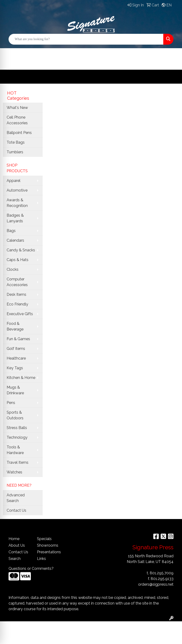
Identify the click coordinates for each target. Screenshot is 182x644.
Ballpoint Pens (19, 133)
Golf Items (16, 349)
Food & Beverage (15, 326)
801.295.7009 (162, 573)
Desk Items (16, 294)
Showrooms (48, 545)
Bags (11, 231)
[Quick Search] (86, 39)
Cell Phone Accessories (17, 120)
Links (41, 559)
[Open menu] (173, 77)
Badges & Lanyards (15, 218)
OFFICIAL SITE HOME (32, 53)
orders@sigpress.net (156, 584)
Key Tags (15, 368)
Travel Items (18, 462)
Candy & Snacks (21, 250)
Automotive (17, 190)
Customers (102, 53)
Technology (17, 437)
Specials (44, 539)
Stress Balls (17, 428)
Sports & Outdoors (15, 415)
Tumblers (15, 152)
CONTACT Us (25, 62)
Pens (11, 403)
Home (14, 539)
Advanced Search (16, 498)
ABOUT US (137, 53)
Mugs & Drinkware (15, 390)
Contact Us (16, 510)
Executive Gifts (20, 314)
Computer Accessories (17, 282)
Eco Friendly (17, 304)
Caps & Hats (18, 260)
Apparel (14, 181)
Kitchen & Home (21, 378)
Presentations (48, 552)
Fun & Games (18, 339)
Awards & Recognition (17, 203)
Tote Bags (16, 142)
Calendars (15, 240)
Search (15, 559)
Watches (14, 472)
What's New (17, 108)
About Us (17, 545)
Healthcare (16, 358)
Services (68, 53)
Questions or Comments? (31, 569)
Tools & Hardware (15, 450)
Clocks (13, 269)
